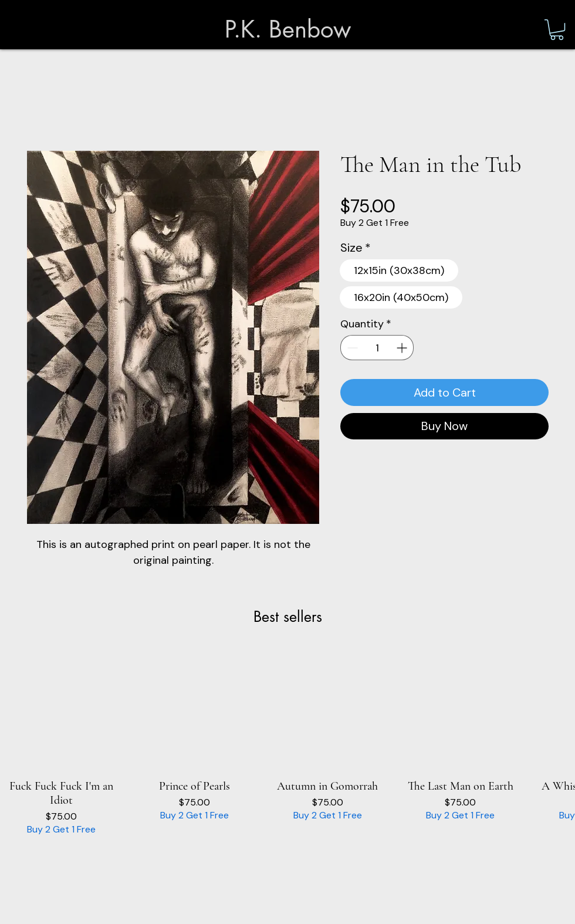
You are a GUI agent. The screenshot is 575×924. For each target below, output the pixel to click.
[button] (557, 30)
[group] (287, 742)
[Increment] (403, 348)
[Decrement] (351, 348)
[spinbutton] (377, 348)
